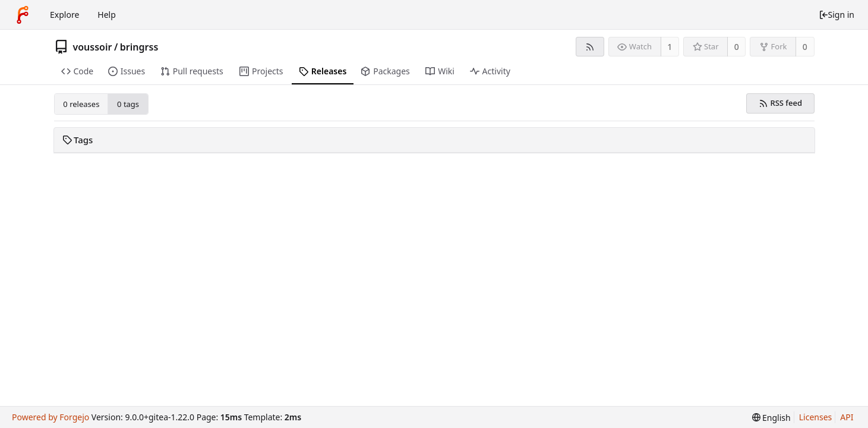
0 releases (81, 104)
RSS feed (780, 103)
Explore (64, 15)
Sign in (837, 15)
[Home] (23, 15)
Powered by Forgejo (50, 417)
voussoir (93, 47)
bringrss (139, 47)
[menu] (771, 418)
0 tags (128, 104)
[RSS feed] (590, 47)
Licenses (816, 417)
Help (107, 15)
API (847, 417)
